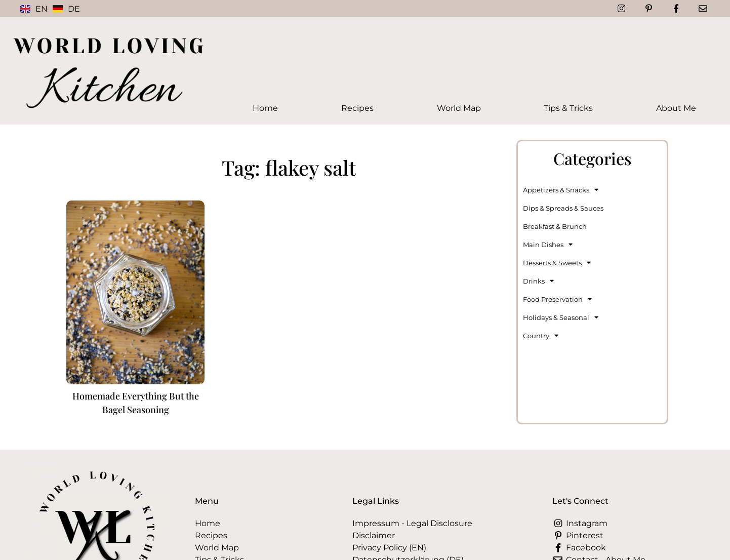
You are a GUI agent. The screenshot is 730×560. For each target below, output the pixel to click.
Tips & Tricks (568, 108)
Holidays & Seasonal (561, 317)
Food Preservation (557, 299)
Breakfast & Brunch (555, 226)
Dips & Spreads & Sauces (563, 208)
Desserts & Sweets (557, 263)
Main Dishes (548, 244)
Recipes (357, 108)
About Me (676, 108)
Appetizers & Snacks (561, 190)
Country (541, 335)
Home (265, 108)
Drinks (538, 281)
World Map (459, 108)
